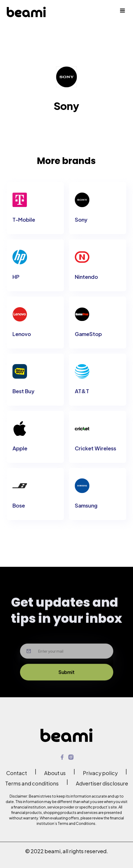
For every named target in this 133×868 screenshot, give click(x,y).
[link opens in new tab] (62, 760)
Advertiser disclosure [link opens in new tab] (102, 786)
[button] (122, 12)
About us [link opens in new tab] (55, 776)
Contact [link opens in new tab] (17, 776)
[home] (26, 12)
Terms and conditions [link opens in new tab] (32, 786)
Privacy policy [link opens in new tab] (100, 776)
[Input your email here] (67, 661)
